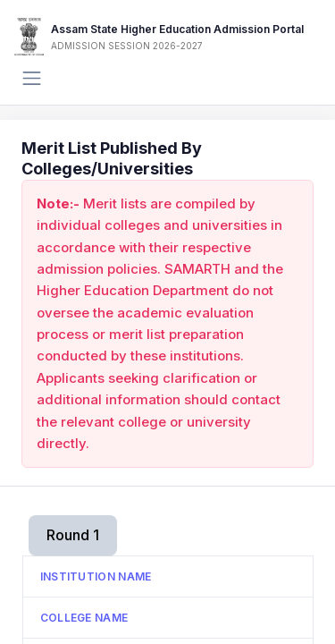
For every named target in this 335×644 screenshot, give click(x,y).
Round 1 (73, 535)
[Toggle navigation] (32, 78)
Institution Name (96, 576)
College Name (84, 618)
